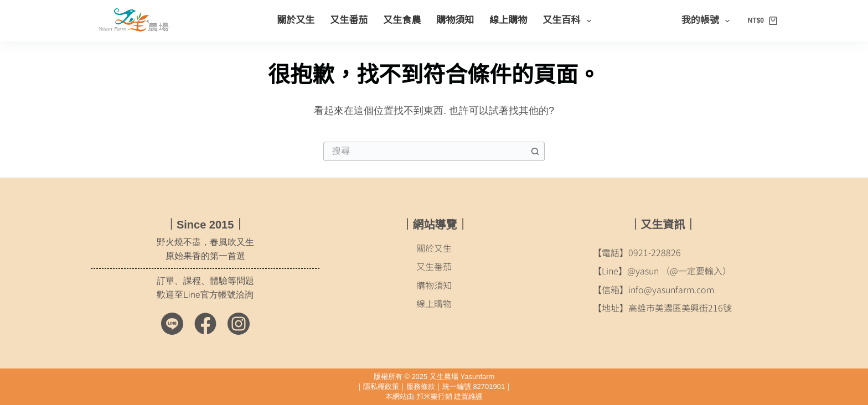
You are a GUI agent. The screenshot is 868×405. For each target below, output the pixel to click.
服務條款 (421, 386)
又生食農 (402, 20)
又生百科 (569, 21)
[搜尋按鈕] (535, 151)
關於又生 (296, 20)
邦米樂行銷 (434, 396)
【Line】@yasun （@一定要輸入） (662, 271)
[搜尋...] (424, 151)
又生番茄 (349, 20)
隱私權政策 (381, 386)
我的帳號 (708, 21)
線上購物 (508, 20)
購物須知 (455, 20)
